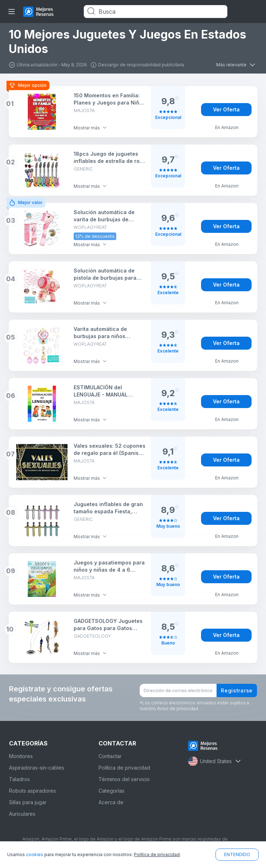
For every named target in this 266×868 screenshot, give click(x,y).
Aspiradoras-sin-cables (37, 768)
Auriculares (22, 814)
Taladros (19, 779)
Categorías (112, 791)
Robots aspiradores (32, 791)
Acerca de (111, 802)
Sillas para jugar (28, 802)
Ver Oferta (226, 109)
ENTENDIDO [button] (237, 854)
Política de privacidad (124, 768)
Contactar (110, 756)
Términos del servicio (124, 779)
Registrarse (237, 690)
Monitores (21, 756)
